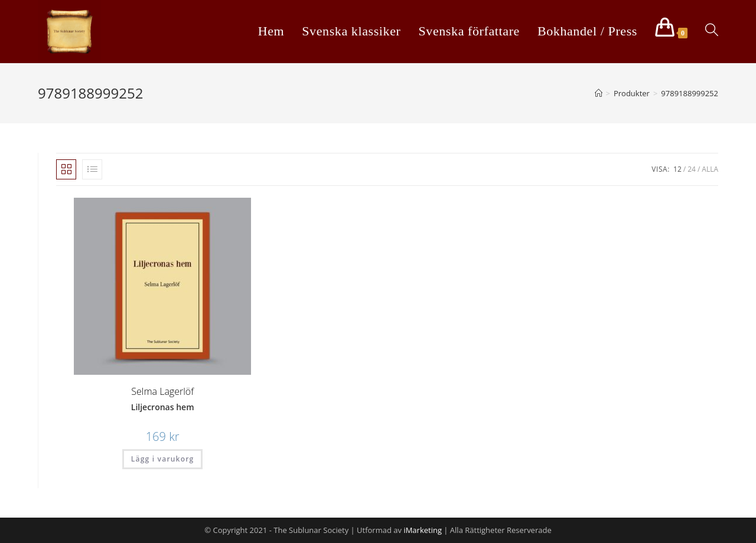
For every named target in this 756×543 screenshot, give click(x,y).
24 (692, 169)
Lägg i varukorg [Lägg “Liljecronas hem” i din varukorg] (163, 459)
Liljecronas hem (163, 407)
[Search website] (712, 31)
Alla (710, 169)
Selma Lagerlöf (162, 391)
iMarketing (423, 530)
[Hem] (599, 93)
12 (677, 169)
